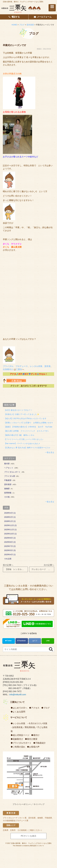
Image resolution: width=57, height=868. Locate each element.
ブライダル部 (10, 476)
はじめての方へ (20, 708)
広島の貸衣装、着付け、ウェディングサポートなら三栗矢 (23, 2)
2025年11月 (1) (10, 530)
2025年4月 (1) (10, 555)
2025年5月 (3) (10, 550)
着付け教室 (32, 739)
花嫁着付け (18, 739)
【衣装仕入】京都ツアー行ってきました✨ (22, 414)
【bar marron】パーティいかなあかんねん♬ (22, 443)
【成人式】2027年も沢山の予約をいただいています (25, 418)
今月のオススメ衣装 (38, 723)
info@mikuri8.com (18, 695)
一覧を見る (50, 452)
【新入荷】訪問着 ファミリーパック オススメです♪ (26, 431)
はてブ (35, 641)
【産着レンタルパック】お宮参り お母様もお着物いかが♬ (29, 423)
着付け (36, 735)
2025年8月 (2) (10, 542)
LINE (48, 641)
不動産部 (8, 480)
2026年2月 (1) (10, 517)
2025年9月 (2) (10, 538)
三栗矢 (19, 369)
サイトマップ (39, 804)
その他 (7, 497)
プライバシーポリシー (22, 804)
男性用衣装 (30, 727)
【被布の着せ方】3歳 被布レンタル (19, 435)
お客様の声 (34, 747)
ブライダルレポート (12, 472)
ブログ (46, 708)
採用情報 (8, 493)
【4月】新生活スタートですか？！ (18, 410)
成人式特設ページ (21, 735)
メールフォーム (43, 17)
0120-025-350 (17, 682)
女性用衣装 (17, 727)
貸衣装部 (8, 484)
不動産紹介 (41, 743)
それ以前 (8, 559)
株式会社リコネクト (37, 846)
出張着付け (8, 369)
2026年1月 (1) (10, 521)
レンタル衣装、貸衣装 (40, 366)
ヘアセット (9, 468)
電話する (14, 17)
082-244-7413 (15, 685)
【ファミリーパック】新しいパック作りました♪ (24, 439)
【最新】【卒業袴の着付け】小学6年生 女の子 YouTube (28, 427)
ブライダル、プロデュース (15, 366)
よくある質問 (19, 712)
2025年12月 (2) (10, 525)
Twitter (9, 641)
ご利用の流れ (19, 747)
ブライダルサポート (22, 743)
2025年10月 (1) (10, 534)
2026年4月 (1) (10, 513)
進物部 (7, 489)
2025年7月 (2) (10, 546)
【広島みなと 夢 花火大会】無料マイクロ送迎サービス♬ (27, 448)
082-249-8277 (15, 688)
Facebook (22, 641)
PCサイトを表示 (28, 836)
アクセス (35, 708)
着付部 (7, 464)
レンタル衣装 (19, 723)
